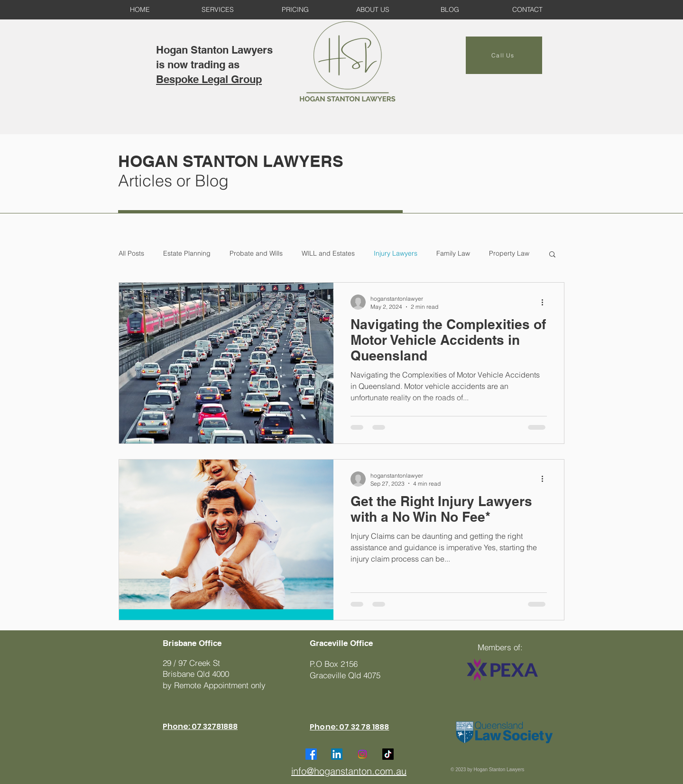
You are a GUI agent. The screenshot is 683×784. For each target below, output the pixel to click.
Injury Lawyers (396, 253)
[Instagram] (362, 754)
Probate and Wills (256, 253)
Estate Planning (187, 253)
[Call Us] (504, 55)
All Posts (131, 253)
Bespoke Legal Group (209, 79)
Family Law (453, 253)
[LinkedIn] (337, 754)
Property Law (509, 253)
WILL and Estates (328, 253)
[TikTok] (388, 754)
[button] (552, 255)
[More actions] (545, 302)
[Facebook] (311, 754)
